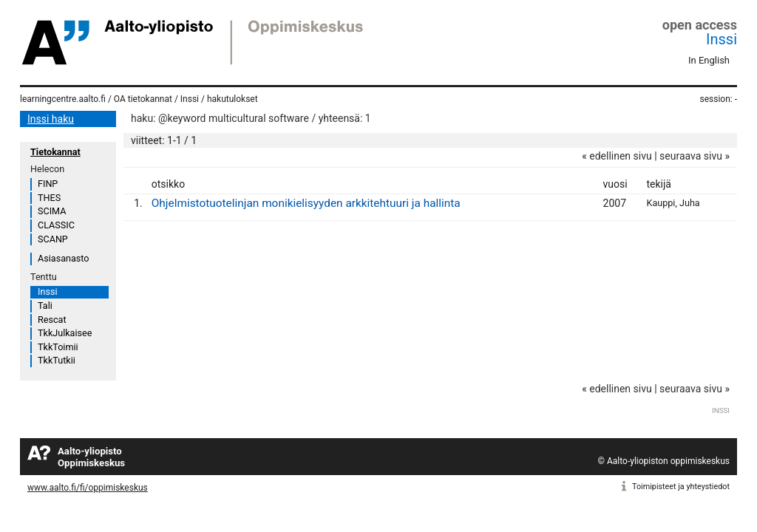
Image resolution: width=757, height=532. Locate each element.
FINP (48, 184)
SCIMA (52, 211)
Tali (45, 306)
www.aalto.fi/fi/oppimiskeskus (88, 488)
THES (49, 198)
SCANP (53, 239)
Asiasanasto (63, 258)
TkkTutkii (57, 360)
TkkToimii (58, 347)
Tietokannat (55, 152)
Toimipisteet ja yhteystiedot (681, 487)
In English (709, 60)
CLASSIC (56, 225)
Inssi (722, 39)
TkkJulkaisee (65, 333)
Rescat (52, 320)
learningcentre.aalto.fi (63, 99)
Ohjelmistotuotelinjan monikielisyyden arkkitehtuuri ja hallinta (306, 203)
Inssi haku (51, 119)
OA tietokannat (143, 99)
